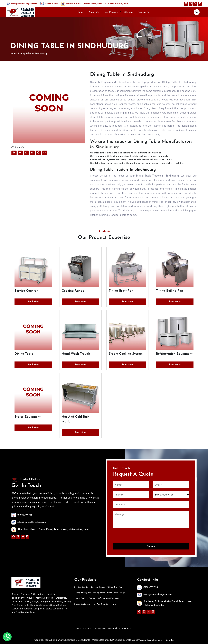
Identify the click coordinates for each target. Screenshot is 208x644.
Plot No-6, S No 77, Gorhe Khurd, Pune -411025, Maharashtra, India (97, 4)
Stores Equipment (82, 604)
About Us (94, 12)
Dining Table (99, 593)
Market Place (114, 629)
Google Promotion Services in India (156, 640)
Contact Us (144, 12)
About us (87, 629)
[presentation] (135, 536)
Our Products (111, 12)
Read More (33, 302)
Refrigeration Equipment (109, 598)
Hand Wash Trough (116, 593)
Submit (151, 546)
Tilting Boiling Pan (83, 593)
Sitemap (128, 12)
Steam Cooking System (85, 598)
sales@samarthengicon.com (24, 4)
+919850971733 (51, 4)
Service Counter (82, 587)
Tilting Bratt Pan (115, 587)
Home (80, 12)
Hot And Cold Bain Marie (104, 604)
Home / (14, 54)
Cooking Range (98, 587)
